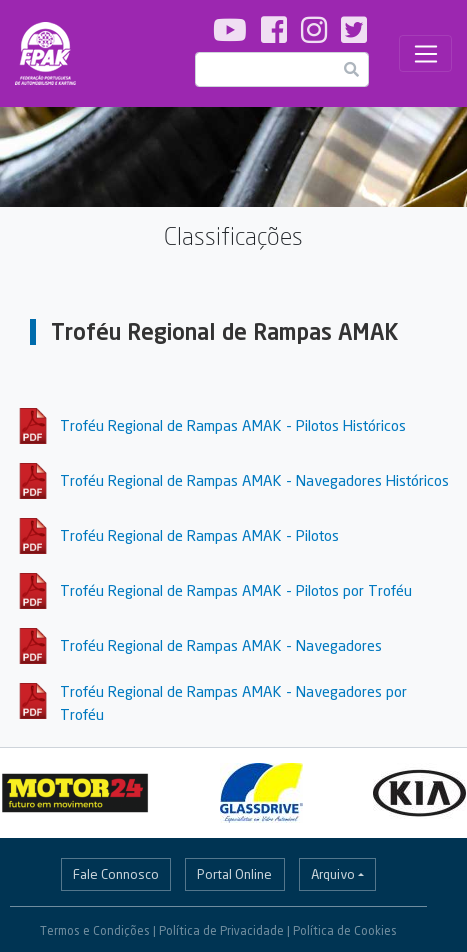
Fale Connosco (116, 874)
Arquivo (333, 874)
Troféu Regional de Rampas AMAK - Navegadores (221, 645)
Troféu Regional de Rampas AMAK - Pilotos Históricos (233, 425)
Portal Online (234, 874)
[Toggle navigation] (425, 54)
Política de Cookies (345, 930)
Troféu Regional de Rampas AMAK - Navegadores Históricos (254, 480)
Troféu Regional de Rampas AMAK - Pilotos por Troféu (236, 590)
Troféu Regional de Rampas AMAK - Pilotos (199, 535)
